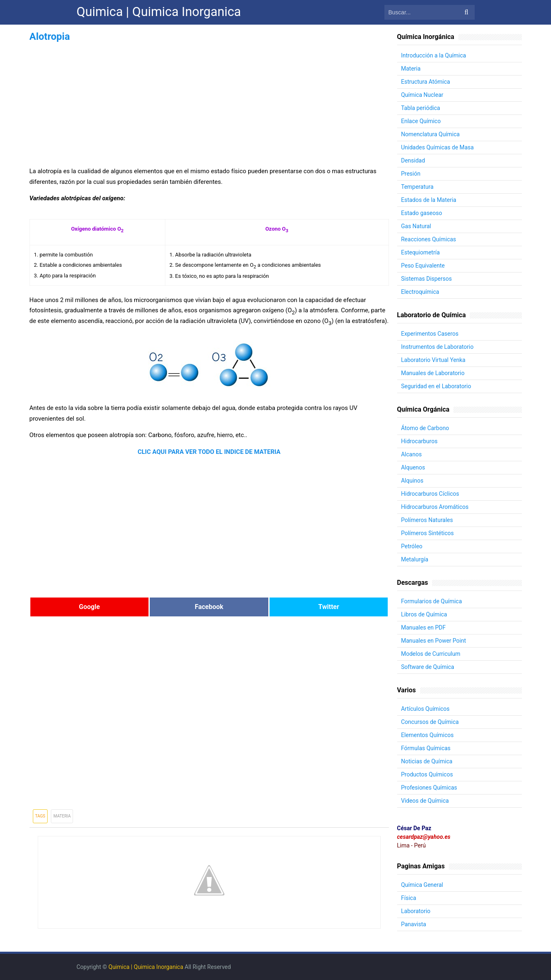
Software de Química (428, 667)
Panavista (414, 924)
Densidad (413, 160)
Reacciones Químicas (429, 239)
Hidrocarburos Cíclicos (430, 494)
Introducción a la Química (434, 55)
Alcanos (412, 454)
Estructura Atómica (426, 82)
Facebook (209, 607)
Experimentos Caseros (430, 334)
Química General (422, 885)
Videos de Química (425, 801)
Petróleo (412, 546)
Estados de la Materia (429, 200)
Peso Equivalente (423, 266)
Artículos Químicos (425, 709)
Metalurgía (415, 559)
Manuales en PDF (424, 627)
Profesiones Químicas (429, 788)
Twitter (329, 607)
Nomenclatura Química (431, 134)
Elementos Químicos (428, 735)
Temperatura (417, 187)
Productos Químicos (427, 774)
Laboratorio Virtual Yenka (433, 360)
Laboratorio (416, 911)
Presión (411, 174)
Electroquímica (420, 292)
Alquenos (413, 467)
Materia (62, 816)
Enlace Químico (421, 121)
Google (89, 607)
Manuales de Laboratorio (433, 373)
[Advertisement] (209, 102)
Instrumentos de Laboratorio (438, 347)
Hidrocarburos (420, 441)
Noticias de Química (427, 761)
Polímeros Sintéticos (428, 533)
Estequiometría (421, 252)
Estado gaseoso (422, 213)
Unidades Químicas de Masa (438, 147)
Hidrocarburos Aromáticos (435, 507)
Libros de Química (424, 614)
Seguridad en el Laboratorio (436, 386)
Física (409, 898)
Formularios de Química (432, 601)
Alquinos (413, 481)
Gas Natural (416, 226)
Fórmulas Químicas (426, 748)
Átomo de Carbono (425, 428)
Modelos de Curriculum (431, 654)
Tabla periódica (421, 108)
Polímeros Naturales (427, 520)
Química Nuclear (422, 95)
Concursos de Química (430, 722)
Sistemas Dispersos (427, 279)
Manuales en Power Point (434, 641)
